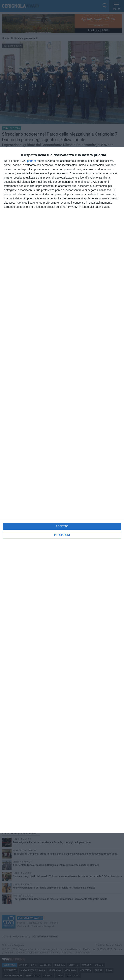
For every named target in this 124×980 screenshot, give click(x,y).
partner (32, 161)
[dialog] (62, 490)
